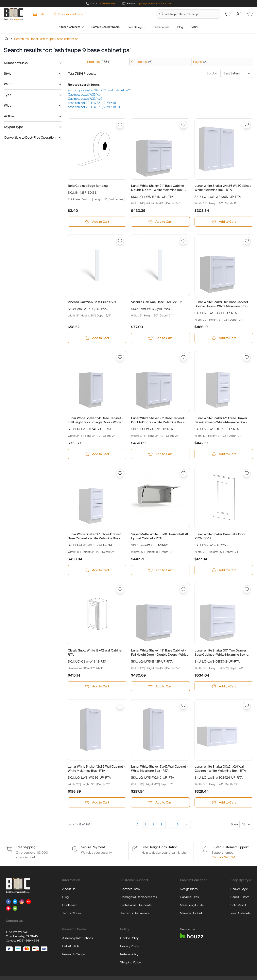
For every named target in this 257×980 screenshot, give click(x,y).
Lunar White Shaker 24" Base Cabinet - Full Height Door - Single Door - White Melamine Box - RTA (95, 420)
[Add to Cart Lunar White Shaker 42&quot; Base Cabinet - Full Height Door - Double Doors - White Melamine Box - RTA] (160, 686)
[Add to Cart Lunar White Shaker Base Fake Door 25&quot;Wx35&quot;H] (224, 570)
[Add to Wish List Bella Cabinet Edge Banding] (120, 125)
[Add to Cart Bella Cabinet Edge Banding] (97, 222)
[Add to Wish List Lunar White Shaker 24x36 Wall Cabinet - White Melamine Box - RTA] (247, 125)
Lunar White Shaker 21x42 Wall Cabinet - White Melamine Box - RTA (160, 769)
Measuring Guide (192, 905)
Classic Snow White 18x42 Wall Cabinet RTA (95, 652)
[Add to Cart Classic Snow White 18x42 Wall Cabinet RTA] (97, 686)
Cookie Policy (129, 938)
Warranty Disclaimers (135, 913)
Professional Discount (70, 14)
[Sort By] (237, 73)
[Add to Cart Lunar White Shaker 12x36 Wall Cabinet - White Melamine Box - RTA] (97, 802)
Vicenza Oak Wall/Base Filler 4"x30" (93, 302)
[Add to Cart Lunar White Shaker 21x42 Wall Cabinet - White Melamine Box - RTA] (160, 802)
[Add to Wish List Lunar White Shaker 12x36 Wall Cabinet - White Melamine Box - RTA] (120, 706)
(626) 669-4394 (107, 4)
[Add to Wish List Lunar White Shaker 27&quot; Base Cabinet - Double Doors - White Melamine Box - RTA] (183, 357)
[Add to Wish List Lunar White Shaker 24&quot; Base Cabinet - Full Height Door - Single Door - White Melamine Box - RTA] (120, 357)
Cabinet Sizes (189, 897)
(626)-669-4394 (28, 941)
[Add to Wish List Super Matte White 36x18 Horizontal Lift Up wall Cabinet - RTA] (183, 473)
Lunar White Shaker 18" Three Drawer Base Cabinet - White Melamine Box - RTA (94, 536)
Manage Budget (191, 913)
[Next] (186, 824)
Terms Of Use (72, 913)
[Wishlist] (228, 14)
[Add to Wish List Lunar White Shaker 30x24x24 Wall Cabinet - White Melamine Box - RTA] (247, 706)
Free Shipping (26, 847)
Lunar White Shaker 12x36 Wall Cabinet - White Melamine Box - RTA (96, 769)
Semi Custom (240, 897)
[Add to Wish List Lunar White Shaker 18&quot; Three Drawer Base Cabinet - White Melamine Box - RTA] (120, 473)
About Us (69, 889)
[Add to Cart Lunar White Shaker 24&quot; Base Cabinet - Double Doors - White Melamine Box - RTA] (160, 222)
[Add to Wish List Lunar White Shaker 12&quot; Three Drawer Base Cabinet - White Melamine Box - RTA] (247, 357)
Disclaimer (69, 905)
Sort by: (230, 73)
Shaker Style (239, 889)
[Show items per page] (246, 824)
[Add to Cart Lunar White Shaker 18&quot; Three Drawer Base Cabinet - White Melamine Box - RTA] (97, 570)
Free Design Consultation (160, 847)
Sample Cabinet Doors (106, 27)
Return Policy (129, 954)
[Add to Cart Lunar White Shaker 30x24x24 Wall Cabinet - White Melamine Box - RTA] (224, 802)
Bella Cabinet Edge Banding (88, 186)
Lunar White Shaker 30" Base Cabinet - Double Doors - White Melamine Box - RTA (222, 304)
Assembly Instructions (77, 938)
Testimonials (162, 27)
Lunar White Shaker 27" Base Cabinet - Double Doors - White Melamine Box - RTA (159, 420)
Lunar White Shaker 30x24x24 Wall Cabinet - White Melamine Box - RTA (220, 769)
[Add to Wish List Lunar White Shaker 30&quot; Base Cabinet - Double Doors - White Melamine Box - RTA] (247, 241)
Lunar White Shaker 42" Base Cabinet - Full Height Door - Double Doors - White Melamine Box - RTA (159, 652)
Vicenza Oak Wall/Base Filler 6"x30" (156, 302)
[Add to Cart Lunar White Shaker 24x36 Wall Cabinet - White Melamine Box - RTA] (224, 222)
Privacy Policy (129, 946)
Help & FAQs (71, 946)
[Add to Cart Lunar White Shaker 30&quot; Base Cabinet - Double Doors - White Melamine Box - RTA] (224, 338)
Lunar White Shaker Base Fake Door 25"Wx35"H (220, 536)
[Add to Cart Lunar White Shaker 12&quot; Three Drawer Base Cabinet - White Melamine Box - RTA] (224, 454)
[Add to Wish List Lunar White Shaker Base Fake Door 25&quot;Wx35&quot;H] (247, 473)
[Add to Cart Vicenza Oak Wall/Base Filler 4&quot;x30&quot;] (97, 338)
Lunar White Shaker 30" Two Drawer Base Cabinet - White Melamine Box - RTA (221, 652)
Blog (180, 27)
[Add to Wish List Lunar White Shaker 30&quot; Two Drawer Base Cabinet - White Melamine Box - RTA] (247, 589)
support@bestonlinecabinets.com (154, 4)
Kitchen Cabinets (69, 27)
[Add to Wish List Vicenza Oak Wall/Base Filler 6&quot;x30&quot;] (183, 241)
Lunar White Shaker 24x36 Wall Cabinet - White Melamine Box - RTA (224, 188)
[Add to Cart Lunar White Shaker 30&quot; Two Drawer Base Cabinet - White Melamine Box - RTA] (224, 686)
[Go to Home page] (14, 14)
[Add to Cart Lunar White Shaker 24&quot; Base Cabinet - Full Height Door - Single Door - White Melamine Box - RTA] (97, 454)
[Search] (161, 14)
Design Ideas (189, 889)
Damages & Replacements (139, 897)
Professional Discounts (136, 905)
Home (6, 39)
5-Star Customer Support (230, 847)
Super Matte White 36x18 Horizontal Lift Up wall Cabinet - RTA (160, 536)
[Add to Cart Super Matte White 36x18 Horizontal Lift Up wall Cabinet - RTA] (160, 570)
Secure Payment (93, 847)
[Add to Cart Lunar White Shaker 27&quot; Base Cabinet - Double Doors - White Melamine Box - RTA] (160, 454)
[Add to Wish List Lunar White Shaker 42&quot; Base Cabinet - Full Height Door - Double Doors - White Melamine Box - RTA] (183, 589)
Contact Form (130, 889)
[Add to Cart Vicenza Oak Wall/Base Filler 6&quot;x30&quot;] (160, 338)
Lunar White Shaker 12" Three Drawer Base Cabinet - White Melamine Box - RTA (221, 420)
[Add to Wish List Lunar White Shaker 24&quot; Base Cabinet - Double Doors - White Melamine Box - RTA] (183, 125)
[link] (137, 824)
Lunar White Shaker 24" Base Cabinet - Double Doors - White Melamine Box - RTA (159, 188)
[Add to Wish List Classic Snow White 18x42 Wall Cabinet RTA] (120, 589)
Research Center (74, 954)
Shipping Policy (130, 962)
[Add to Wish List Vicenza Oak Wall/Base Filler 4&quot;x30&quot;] (120, 241)
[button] (33, 63)
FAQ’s (195, 27)
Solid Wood (238, 905)
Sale (39, 14)
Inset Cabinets (240, 913)
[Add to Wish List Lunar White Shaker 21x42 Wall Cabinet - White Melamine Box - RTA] (183, 706)
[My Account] (239, 14)
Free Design (135, 27)
